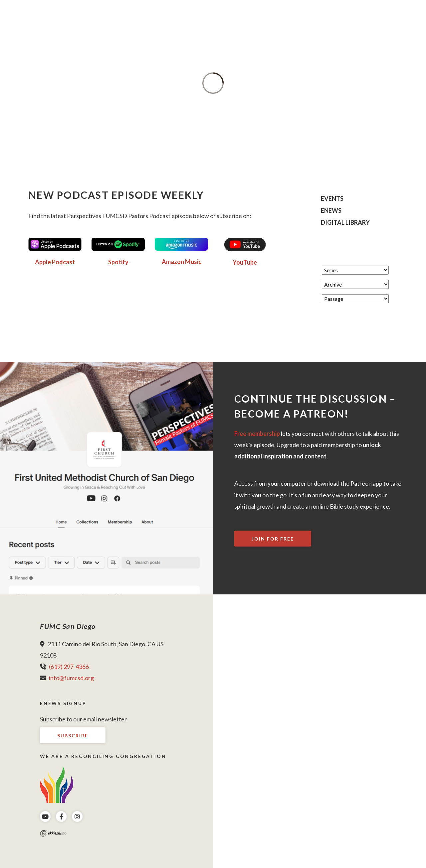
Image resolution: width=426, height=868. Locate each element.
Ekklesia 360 (53, 833)
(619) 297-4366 (69, 667)
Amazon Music (182, 262)
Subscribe (73, 736)
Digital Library (345, 223)
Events (332, 199)
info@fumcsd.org (71, 678)
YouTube (245, 262)
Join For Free (273, 539)
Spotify (118, 262)
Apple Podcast (55, 262)
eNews (331, 211)
